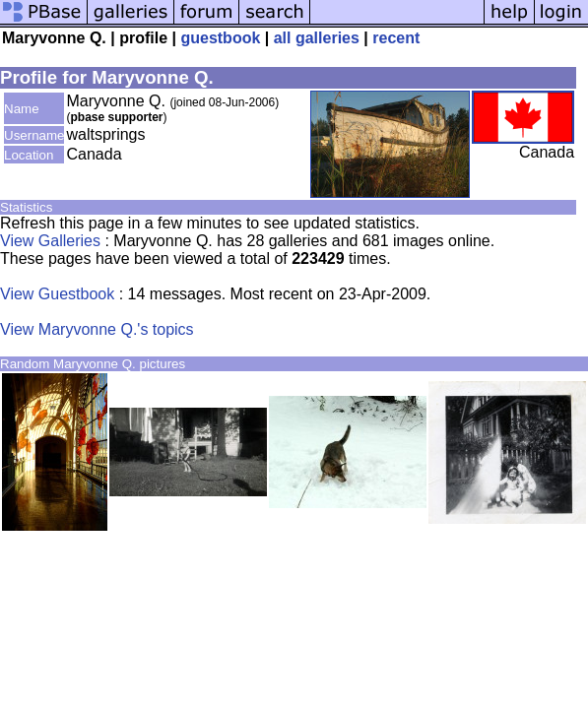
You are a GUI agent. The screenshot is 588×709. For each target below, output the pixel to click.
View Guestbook (57, 294)
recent (396, 38)
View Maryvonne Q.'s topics (97, 329)
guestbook (220, 38)
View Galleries (50, 241)
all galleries (317, 38)
